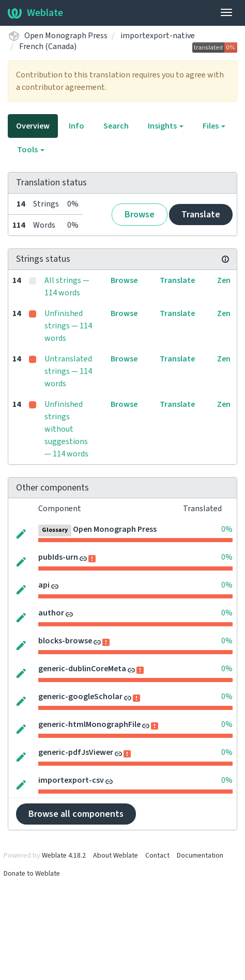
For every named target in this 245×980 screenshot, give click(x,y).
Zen (224, 280)
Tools (31, 150)
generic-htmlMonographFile (89, 724)
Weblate (35, 13)
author (51, 613)
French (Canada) (48, 46)
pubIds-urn (58, 557)
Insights (166, 126)
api (44, 585)
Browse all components (76, 814)
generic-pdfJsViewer (76, 752)
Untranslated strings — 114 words (68, 371)
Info (76, 126)
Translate (201, 215)
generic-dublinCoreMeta (82, 669)
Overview (33, 126)
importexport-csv (71, 780)
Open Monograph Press (66, 36)
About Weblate (116, 856)
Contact (157, 856)
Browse (140, 215)
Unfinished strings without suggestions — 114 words (66, 429)
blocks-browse (65, 641)
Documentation (200, 856)
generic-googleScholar (80, 697)
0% (227, 529)
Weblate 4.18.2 (64, 856)
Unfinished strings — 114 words (68, 326)
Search (116, 126)
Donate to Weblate (32, 874)
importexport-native (158, 36)
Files (214, 126)
